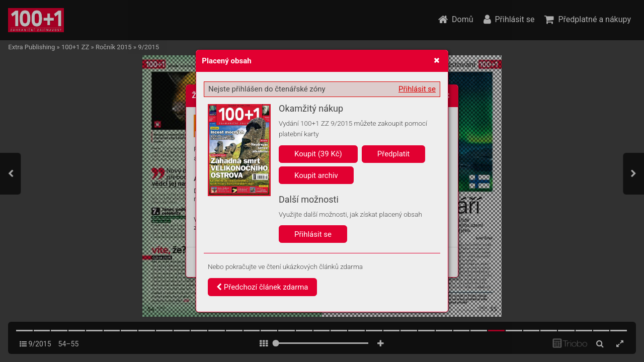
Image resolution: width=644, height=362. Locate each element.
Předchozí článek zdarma (262, 287)
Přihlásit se (417, 89)
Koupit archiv (316, 175)
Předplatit (394, 154)
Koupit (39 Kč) (318, 154)
